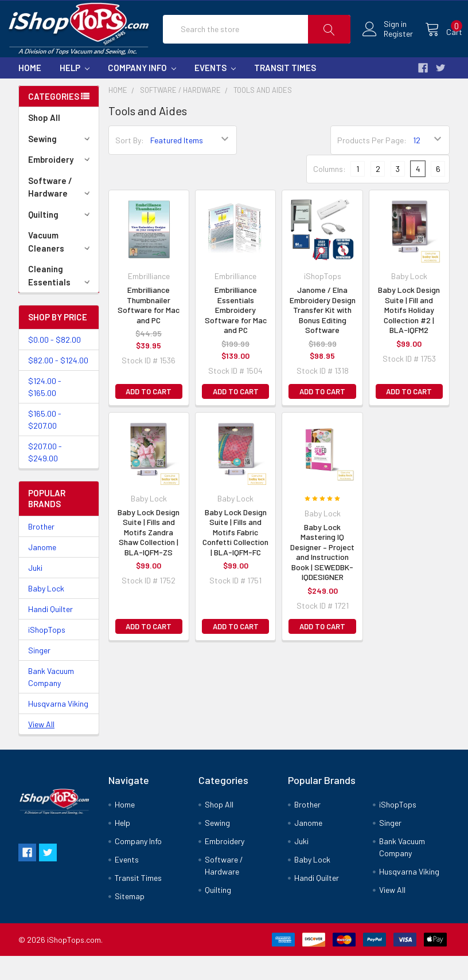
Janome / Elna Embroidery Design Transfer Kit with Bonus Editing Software (323, 334)
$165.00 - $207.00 (45, 444)
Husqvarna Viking (58, 728)
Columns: (329, 193)
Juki (35, 592)
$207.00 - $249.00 (45, 476)
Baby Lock (46, 612)
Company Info (142, 92)
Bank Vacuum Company (51, 701)
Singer (39, 674)
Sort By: (130, 164)
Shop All (44, 142)
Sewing (61, 163)
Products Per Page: (372, 164)
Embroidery (61, 183)
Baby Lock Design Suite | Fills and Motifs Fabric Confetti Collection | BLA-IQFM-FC (235, 556)
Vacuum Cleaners (61, 266)
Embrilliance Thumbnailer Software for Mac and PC (149, 329)
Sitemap (130, 920)
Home (30, 92)
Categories (54, 120)
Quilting (61, 238)
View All (41, 748)
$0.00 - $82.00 (54, 364)
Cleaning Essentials (61, 299)
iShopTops (47, 654)
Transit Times (285, 92)
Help (75, 92)
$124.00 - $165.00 (45, 411)
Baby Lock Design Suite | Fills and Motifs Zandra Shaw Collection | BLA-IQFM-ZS (149, 556)
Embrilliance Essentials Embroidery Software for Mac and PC (236, 334)
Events (215, 92)
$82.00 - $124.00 (58, 384)
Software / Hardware (61, 211)
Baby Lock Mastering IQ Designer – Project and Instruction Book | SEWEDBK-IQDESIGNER (322, 576)
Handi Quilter (50, 633)
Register (386, 46)
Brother (41, 550)
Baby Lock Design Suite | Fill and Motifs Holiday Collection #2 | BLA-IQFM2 (409, 334)
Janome (42, 571)
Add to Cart (149, 415)
